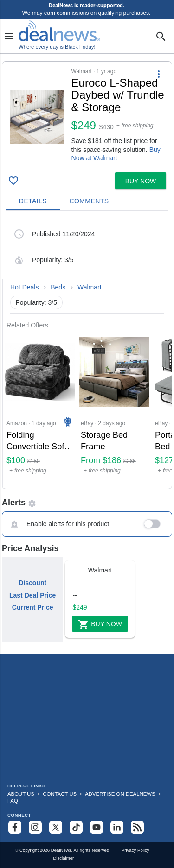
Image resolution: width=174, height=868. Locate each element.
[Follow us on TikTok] (76, 827)
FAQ (13, 801)
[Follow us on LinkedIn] (117, 827)
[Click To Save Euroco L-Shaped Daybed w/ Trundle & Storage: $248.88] (13, 181)
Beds (58, 287)
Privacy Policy (135, 850)
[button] (87, 115)
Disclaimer (63, 858)
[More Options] (159, 74)
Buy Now (100, 624)
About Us (21, 794)
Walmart (90, 287)
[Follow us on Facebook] (15, 827)
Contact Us (60, 794)
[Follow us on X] (56, 827)
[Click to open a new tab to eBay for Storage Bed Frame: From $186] (114, 409)
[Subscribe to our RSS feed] (137, 827)
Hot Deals (24, 287)
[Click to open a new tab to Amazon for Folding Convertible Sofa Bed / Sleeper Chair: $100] (40, 409)
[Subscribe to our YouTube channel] (97, 827)
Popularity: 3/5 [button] (37, 302)
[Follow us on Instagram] (35, 827)
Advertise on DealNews (120, 794)
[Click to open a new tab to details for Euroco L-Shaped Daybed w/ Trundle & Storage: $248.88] (37, 117)
